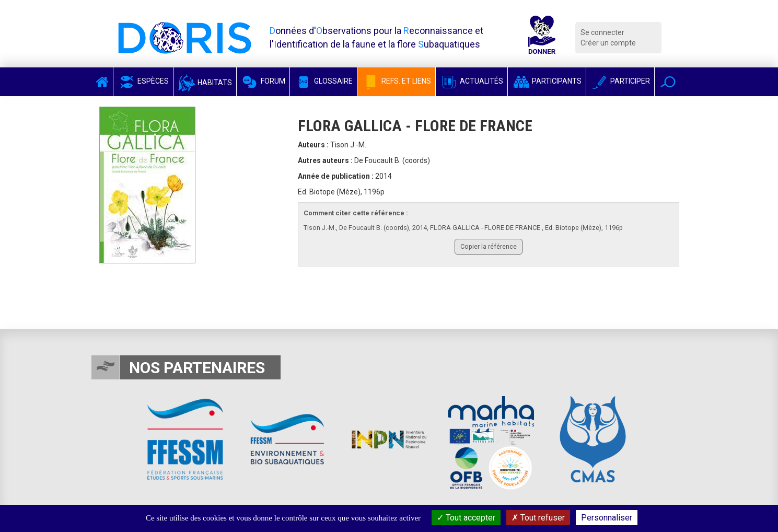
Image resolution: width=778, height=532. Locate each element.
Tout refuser (538, 518)
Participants (547, 81)
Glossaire (323, 81)
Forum (263, 81)
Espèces (143, 81)
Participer (620, 81)
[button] (668, 82)
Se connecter (602, 32)
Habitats (205, 83)
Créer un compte (608, 43)
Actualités (472, 81)
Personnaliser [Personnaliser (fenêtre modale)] (607, 518)
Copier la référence (489, 246)
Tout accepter (466, 518)
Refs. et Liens (396, 81)
